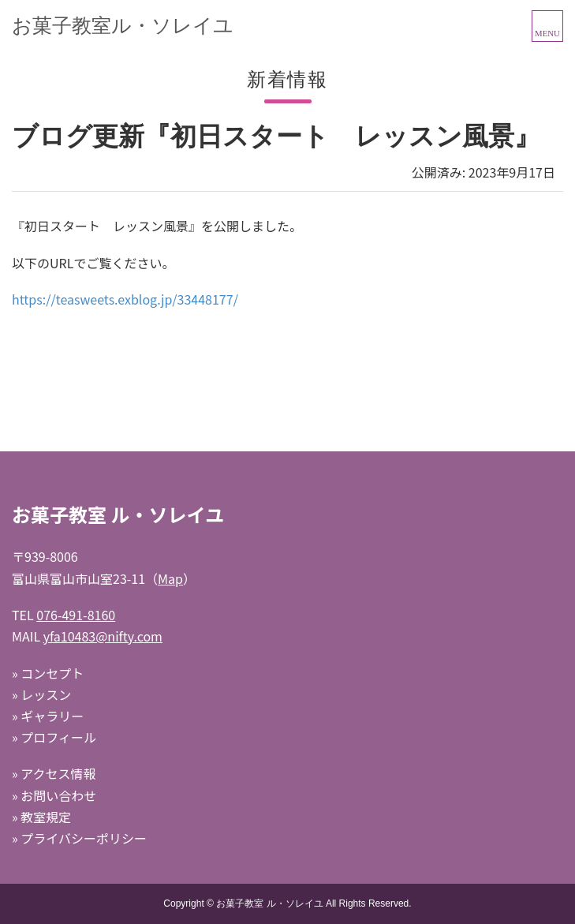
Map (170, 578)
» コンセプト (48, 673)
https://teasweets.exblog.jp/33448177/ (125, 299)
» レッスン (41, 694)
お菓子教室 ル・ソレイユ (269, 903)
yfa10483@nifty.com (103, 636)
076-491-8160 (76, 615)
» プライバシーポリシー (79, 838)
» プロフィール (54, 737)
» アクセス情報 (54, 773)
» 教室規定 (41, 817)
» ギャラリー (48, 716)
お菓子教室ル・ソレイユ (123, 25)
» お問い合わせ (54, 795)
